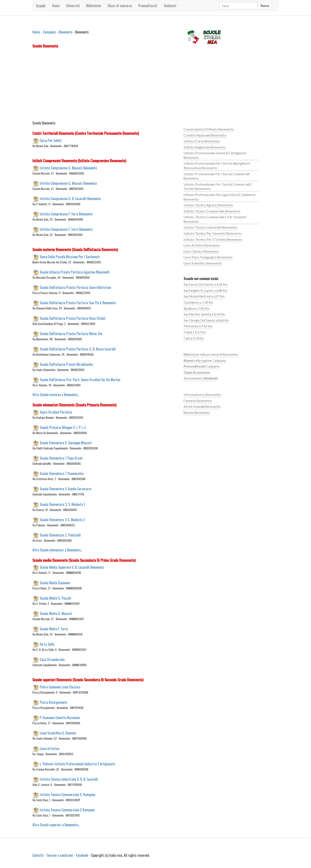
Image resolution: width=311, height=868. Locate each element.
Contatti (38, 855)
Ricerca (265, 6)
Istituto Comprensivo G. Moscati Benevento (68, 168)
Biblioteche (94, 6)
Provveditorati (148, 6)
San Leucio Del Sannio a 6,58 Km (205, 284)
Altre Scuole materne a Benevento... (56, 395)
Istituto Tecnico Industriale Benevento (210, 227)
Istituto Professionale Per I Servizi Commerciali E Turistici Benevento (218, 187)
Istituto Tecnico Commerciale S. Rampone (67, 795)
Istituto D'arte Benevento (202, 141)
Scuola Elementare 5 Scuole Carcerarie (65, 489)
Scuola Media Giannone (55, 583)
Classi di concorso (120, 6)
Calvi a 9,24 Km (194, 338)
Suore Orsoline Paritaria (56, 412)
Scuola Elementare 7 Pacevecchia (62, 473)
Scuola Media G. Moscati (56, 613)
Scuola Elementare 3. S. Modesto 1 (62, 504)
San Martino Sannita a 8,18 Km (204, 314)
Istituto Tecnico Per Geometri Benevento (213, 233)
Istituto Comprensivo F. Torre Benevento (66, 214)
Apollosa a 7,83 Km (197, 308)
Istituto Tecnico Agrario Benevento (208, 205)
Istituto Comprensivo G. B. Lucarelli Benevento (70, 199)
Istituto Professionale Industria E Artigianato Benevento (215, 155)
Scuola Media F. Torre (54, 629)
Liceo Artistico (49, 748)
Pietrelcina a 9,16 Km (198, 326)
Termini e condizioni (60, 855)
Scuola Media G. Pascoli (55, 598)
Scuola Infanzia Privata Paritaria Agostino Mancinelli (75, 272)
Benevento (65, 32)
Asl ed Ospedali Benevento (202, 407)
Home (56, 6)
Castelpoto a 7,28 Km (198, 302)
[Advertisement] (105, 85)
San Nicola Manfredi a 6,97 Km (204, 296)
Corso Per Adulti (51, 140)
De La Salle (47, 644)
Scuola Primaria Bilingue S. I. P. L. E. (63, 427)
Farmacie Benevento (198, 401)
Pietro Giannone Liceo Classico (60, 687)
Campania (49, 32)
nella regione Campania (205, 361)
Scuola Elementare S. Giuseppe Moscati (66, 443)
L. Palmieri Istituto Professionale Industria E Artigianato (77, 764)
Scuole (41, 6)
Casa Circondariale (52, 659)
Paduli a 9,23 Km (195, 332)
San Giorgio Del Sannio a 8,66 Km (206, 320)
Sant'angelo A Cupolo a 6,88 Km (205, 291)
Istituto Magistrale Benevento (205, 147)
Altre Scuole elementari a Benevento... (57, 550)
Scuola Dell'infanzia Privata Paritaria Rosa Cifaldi (73, 318)
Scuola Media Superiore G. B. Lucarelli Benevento (72, 567)
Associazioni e (201, 378)
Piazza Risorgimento (53, 702)
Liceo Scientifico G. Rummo (58, 733)
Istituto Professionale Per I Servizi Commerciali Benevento (217, 176)
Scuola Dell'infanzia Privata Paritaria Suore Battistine (75, 287)
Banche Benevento (197, 413)
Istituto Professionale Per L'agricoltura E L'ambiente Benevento (220, 197)
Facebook (82, 855)
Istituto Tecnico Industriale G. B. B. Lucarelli (69, 779)
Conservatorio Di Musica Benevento (209, 129)
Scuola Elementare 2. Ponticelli (60, 535)
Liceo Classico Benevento (201, 251)
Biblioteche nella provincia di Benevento (211, 354)
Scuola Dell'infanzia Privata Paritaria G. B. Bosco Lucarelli (78, 349)
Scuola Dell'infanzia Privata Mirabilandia (66, 364)
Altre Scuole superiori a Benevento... (56, 825)
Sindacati (170, 6)
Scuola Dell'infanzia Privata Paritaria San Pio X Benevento (78, 303)
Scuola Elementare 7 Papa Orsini (61, 458)
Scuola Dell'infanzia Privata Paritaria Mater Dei (71, 333)
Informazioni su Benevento (202, 395)
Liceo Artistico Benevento (202, 245)
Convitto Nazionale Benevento (205, 135)
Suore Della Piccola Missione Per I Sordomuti (70, 257)
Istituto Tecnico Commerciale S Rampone (67, 810)
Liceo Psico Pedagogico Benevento (208, 257)
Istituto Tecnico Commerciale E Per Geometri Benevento (215, 219)
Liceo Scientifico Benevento (203, 263)
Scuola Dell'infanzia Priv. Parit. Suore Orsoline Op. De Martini (80, 380)
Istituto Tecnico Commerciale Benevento (212, 211)
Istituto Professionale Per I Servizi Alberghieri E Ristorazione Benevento (217, 166)
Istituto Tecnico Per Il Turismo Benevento (213, 240)
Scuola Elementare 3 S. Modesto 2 (62, 519)
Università (73, 6)
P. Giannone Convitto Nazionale (60, 718)
